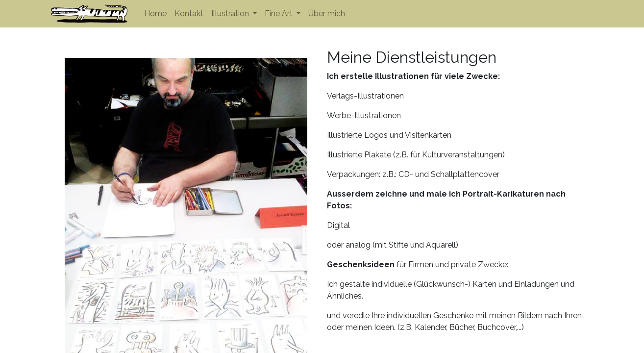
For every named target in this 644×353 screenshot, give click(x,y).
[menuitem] (155, 14)
